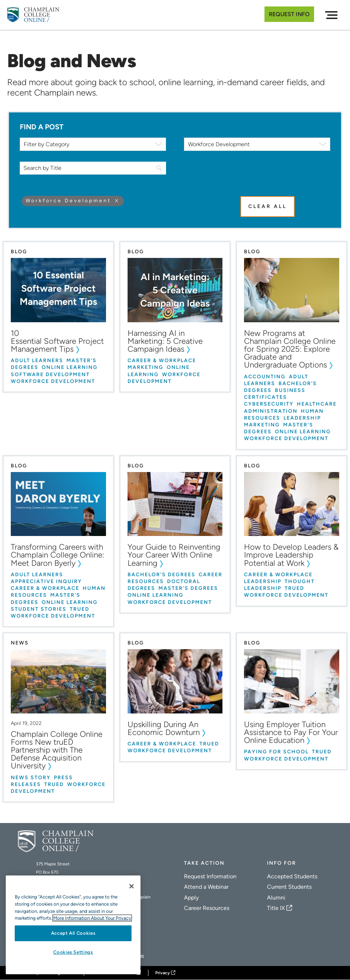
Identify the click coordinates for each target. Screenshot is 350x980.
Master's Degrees (188, 588)
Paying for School (276, 752)
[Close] (132, 886)
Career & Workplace (162, 360)
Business (290, 390)
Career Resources (207, 908)
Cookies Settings (73, 952)
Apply (191, 898)
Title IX (276, 908)
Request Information (210, 876)
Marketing (146, 367)
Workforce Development (53, 381)
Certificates (266, 397)
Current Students (289, 887)
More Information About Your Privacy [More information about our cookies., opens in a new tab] (92, 918)
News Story (31, 777)
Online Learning (70, 367)
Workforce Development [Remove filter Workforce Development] (68, 201)
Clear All (268, 206)
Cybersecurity (269, 404)
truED (80, 609)
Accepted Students (292, 876)
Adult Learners (37, 360)
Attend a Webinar (206, 887)
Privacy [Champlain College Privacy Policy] (163, 973)
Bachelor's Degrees (162, 574)
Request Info (289, 14)
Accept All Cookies (73, 933)
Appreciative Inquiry (46, 581)
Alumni (276, 898)
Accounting (265, 376)
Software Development (50, 374)
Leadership (302, 418)
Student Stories (39, 609)
